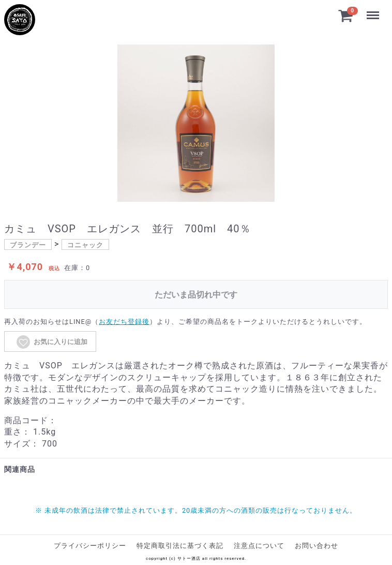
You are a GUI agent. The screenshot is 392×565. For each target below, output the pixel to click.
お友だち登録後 (124, 322)
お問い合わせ (316, 546)
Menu (373, 10)
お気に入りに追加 (51, 342)
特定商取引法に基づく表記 (180, 546)
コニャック (85, 245)
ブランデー (28, 245)
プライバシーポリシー (90, 546)
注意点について (259, 546)
